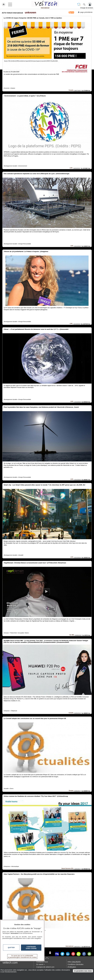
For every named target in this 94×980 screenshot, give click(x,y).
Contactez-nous (42, 962)
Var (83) (72, 635)
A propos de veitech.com (45, 967)
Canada (71, 90)
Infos (74, 962)
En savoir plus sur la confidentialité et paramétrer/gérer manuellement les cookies (22, 957)
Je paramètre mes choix (83, 971)
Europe (71, 791)
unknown (30, 13)
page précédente (85, 12)
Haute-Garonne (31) (67, 868)
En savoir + (40, 964)
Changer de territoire (87, 8)
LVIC (71, 168)
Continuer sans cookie (31, 948)
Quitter (11, 948)
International (69, 946)
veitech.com (10, 963)
